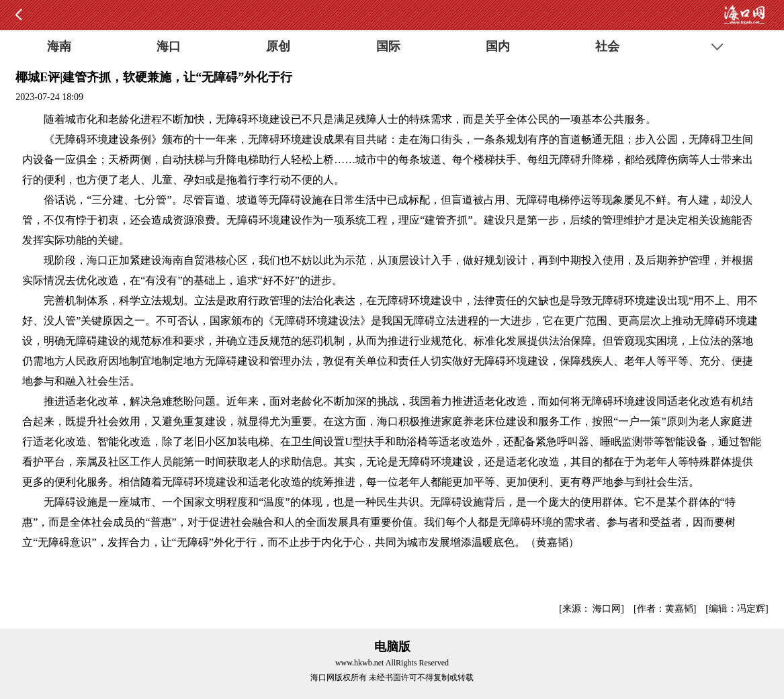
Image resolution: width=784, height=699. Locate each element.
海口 (169, 46)
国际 (388, 46)
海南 (59, 46)
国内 (498, 46)
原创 (278, 46)
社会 (607, 46)
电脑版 (392, 647)
